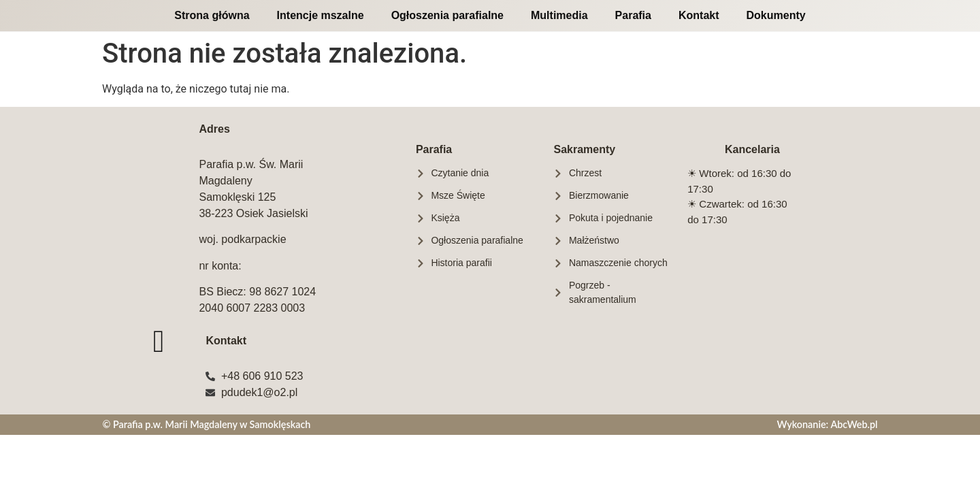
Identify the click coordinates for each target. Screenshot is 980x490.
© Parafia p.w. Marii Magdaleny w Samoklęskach (206, 424)
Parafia (633, 15)
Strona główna (212, 15)
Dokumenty (776, 15)
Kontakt (699, 15)
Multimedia (559, 15)
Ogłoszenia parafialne (447, 15)
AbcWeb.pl (854, 424)
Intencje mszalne (321, 15)
